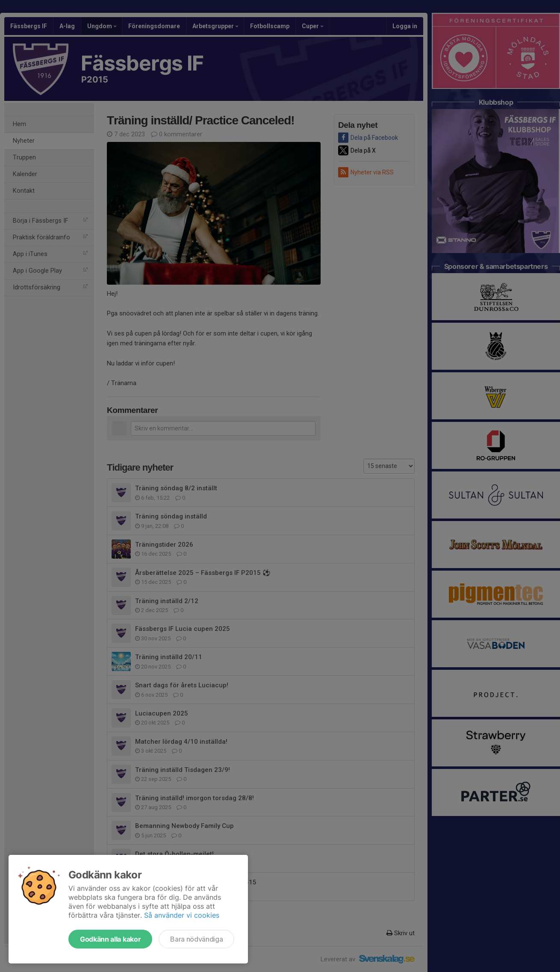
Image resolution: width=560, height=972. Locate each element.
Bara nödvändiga (196, 939)
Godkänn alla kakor (110, 939)
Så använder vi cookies (182, 915)
